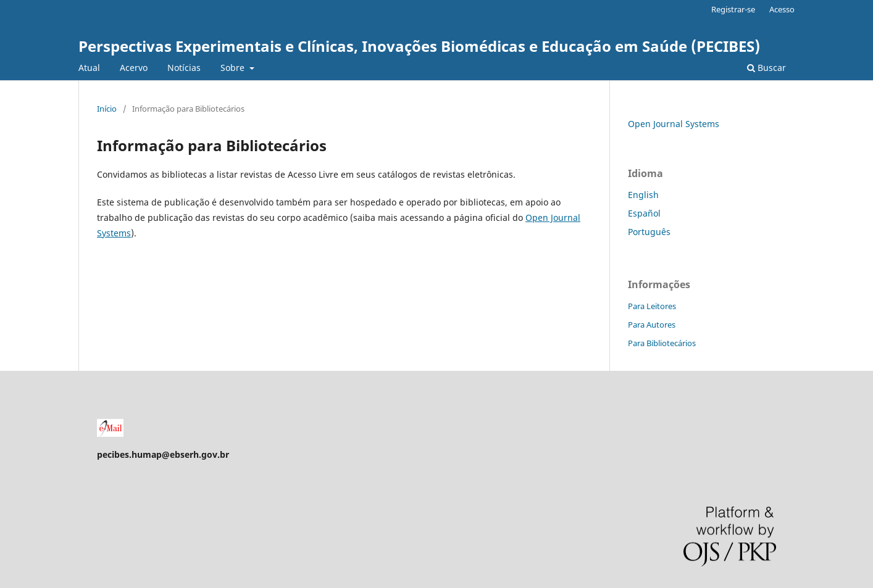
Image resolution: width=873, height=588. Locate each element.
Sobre (234, 68)
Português (649, 232)
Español (644, 213)
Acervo (134, 68)
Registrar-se (733, 9)
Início (107, 109)
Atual (89, 68)
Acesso (782, 9)
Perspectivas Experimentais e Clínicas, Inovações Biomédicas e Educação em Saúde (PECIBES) (419, 46)
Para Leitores (652, 306)
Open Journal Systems (674, 124)
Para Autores (652, 325)
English (643, 195)
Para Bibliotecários (662, 343)
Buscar (766, 68)
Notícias (184, 68)
